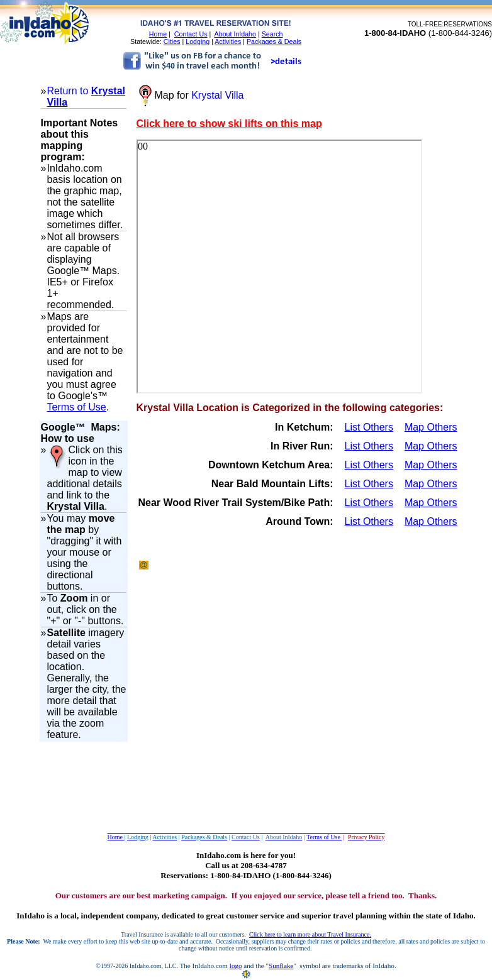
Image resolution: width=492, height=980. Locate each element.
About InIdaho (235, 34)
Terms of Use (77, 407)
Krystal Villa (217, 95)
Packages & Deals (274, 41)
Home (158, 34)
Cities (172, 41)
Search (272, 34)
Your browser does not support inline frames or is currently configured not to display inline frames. (279, 267)
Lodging (198, 41)
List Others (369, 427)
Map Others (431, 427)
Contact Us (191, 34)
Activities (228, 41)
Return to (69, 91)
